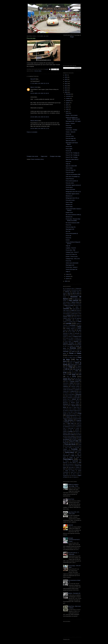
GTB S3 (65, 371)
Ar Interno (76, 299)
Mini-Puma (65, 402)
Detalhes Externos (70, 328)
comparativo (68, 320)
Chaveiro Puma (67, 317)
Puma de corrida (70, 136)
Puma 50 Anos (76, 433)
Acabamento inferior (70, 289)
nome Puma (65, 409)
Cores (80, 322)
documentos (73, 335)
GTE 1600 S (75, 373)
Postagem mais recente (32, 156)
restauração (75, 461)
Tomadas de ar (66, 475)
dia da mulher (72, 332)
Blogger (72, 37)
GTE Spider (72, 375)
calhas (77, 307)
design (79, 327)
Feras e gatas (69, 149)
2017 (66, 75)
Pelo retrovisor (69, 420)
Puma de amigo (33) (71, 138)
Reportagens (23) (70, 265)
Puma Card (79, 436)
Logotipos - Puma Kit (71, 248)
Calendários (68, 307)
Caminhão (66, 309)
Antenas (65, 297)
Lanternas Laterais (75, 386)
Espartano (76, 341)
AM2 (74, 293)
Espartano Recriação (68, 343)
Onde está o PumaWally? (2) (73, 177)
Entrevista (71, 340)
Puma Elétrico (74, 440)
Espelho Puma (69, 212)
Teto (79, 472)
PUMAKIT (65, 449)
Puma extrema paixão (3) (72, 233)
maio (67, 109)
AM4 (64, 295)
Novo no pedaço (73, 409)
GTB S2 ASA (76, 369)
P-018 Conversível (70, 415)
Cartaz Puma (74, 313)
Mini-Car (78, 401)
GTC (77, 371)
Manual (65, 398)
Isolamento (65, 385)
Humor (67, 382)
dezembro (69, 94)
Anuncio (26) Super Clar (71, 269)
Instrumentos (66, 383)
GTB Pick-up (78, 368)
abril (67, 111)
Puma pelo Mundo (70, 444)
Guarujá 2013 (67, 378)
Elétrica (70, 337)
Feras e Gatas (69, 168)
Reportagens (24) (70, 229)
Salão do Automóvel (69, 464)
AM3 (78, 293)
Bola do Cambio (72, 304)
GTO (68, 377)
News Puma (77, 407)
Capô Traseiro (66, 310)
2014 (66, 81)
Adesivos (67, 292)
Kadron (78, 385)
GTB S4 (71, 371)
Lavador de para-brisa (68, 390)
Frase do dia (73, 361)
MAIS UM (77, 396)
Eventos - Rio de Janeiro (72, 115)
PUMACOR (70, 525)
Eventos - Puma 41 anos (72, 257)
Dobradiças (66, 335)
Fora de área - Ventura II (72, 267)
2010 (66, 90)
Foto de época (69, 187)
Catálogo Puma (70, 315)
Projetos (65, 431)
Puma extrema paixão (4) (72, 181)
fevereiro (68, 276)
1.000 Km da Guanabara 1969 (73, 174)
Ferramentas (70, 356)
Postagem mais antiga (55, 156)
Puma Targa (69, 446)
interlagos (78, 383)
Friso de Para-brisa (68, 363)
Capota (73, 310)
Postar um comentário (32, 132)
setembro (68, 101)
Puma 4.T (78, 431)
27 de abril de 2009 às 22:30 (40, 83)
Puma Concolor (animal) (70, 438)
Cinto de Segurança (77, 318)
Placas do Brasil (71, 425)
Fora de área (38, 71)
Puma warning (68, 448)
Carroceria (69, 312)
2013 (66, 84)
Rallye (73, 456)
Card (64, 312)
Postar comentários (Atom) (37, 159)
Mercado (65, 401)
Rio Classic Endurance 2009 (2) (73, 215)
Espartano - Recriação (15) (74, 593)
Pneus (73, 427)
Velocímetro (74, 475)
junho (67, 107)
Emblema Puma (77, 337)
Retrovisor (65, 462)
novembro (69, 96)
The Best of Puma (75, 474)
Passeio (70, 419)
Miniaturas (66, 404)
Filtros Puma (72, 358)
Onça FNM (70, 412)
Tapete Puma (73, 472)
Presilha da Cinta (68, 430)
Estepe (80, 345)
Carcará (78, 310)
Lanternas (66, 386)
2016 (66, 77)
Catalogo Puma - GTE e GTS (73, 259)
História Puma (67, 380)
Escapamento (78, 340)
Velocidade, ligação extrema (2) (73, 185)
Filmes (66, 358)
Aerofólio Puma (76, 292)
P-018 (80, 414)
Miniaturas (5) (69, 217)
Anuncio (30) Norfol (70, 189)
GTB (71, 368)
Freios (79, 361)
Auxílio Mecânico (66, 302)
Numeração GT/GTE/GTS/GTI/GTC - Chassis (74, 540)
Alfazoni (65, 293)
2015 (66, 79)
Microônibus (71, 401)
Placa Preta (71, 423)
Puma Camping (71, 436)
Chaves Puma (77, 317)
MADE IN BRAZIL (69, 396)
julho (67, 105)
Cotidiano (78, 324)
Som (64, 469)
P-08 (78, 415)
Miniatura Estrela (75, 402)
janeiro (68, 279)
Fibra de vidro (78, 356)
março (68, 274)
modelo (72, 404)
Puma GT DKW (74, 441)
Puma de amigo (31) (71, 227)
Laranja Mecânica (67, 388)
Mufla (69, 406)
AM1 (69, 293)
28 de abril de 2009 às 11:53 (40, 128)
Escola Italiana (68, 341)
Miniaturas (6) (69, 204)
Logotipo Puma (78, 393)
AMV (69, 295)
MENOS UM (75, 399)
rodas (80, 462)
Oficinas (65, 412)
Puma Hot (66, 443)
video (70, 477)
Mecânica (70, 398)
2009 (66, 92)
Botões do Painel (69, 305)
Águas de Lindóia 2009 (71, 166)
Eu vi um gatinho (69, 346)
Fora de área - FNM (70, 250)
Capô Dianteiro (76, 309)
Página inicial (44, 156)
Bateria (65, 304)
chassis (78, 315)
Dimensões (77, 333)
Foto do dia (68, 134)
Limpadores (77, 390)
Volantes (75, 477)
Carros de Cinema (76, 312)
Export (78, 350)
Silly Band (71, 467)
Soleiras (78, 467)
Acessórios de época (77, 290)
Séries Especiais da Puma (68, 466)
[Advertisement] (39, 144)
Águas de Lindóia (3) (71, 141)
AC (64, 288)
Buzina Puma (79, 306)
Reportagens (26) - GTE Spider (73, 121)
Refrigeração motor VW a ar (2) (73, 192)
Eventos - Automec (70, 123)
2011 (66, 88)
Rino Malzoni (73, 462)
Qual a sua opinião (77, 451)
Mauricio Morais (34, 121)
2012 (66, 86)
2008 (66, 281)
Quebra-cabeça (70, 452)
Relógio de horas (74, 457)
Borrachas (79, 304)
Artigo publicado (73, 301)
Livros (71, 393)
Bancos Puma (75, 302)
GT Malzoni (69, 366)
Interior (72, 383)
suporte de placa (78, 469)
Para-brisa (75, 417)
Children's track (67, 318)
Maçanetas (79, 394)
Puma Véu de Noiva (77, 446)
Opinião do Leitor (67, 414)
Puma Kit (79, 443)
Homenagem (78, 380)
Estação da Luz (72, 345)
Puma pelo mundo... (71, 200)
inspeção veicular (75, 382)
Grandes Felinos (74, 365)
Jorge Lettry (72, 385)
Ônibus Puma (77, 412)
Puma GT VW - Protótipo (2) (72, 155)
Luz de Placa (71, 394)
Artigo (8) (68, 246)
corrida (68, 323)
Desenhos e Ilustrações (71, 327)
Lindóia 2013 (74, 391)
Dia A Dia (68, 231)
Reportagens (68, 459)
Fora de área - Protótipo (71, 130)
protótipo (71, 431)
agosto (68, 103)
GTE (65, 373)
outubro (68, 98)
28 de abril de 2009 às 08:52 (40, 93)
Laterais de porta (76, 388)
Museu (65, 407)
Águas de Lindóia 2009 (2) (72, 159)
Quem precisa (71, 454)
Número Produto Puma (75, 411)
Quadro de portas (67, 451)
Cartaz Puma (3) (70, 179)
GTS (74, 376)
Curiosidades (69, 128)
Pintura (73, 422)
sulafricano (70, 469)
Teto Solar (66, 474)
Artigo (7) (68, 272)
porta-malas (71, 428)
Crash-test (65, 325)
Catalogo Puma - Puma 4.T (72, 252)
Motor (77, 404)
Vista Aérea (68, 113)
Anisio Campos (76, 295)
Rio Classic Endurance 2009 (73, 223)
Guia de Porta (76, 378)
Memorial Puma (66, 399)
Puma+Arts (68, 126)
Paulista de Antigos (78, 419)
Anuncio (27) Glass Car (71, 254)
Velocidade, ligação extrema (72, 194)
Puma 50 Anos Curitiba (69, 435)
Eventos (68, 240)
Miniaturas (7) (69, 196)
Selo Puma (77, 464)
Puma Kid (73, 443)
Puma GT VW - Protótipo (72, 157)
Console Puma (72, 322)
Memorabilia (77, 398)
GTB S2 (67, 369)
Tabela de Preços (70, 471)
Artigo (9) (68, 164)
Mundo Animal (75, 406)
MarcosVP (33, 79)
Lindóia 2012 (66, 391)
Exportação (66, 351)
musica (70, 407)
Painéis (68, 417)
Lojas (66, 395)
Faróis (73, 351)
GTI (80, 375)
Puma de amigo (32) (71, 170)
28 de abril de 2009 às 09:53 (40, 117)
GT (80, 364)
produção (77, 430)
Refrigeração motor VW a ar (72, 198)
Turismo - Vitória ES (71, 132)
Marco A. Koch (34, 87)
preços (78, 428)
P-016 (74, 414)
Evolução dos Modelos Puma (69, 350)
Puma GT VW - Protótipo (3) (72, 153)
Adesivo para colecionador (72, 263)
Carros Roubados (66, 314)
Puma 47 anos (67, 433)
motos (64, 406)
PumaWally (74, 449)
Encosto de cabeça (69, 338)
